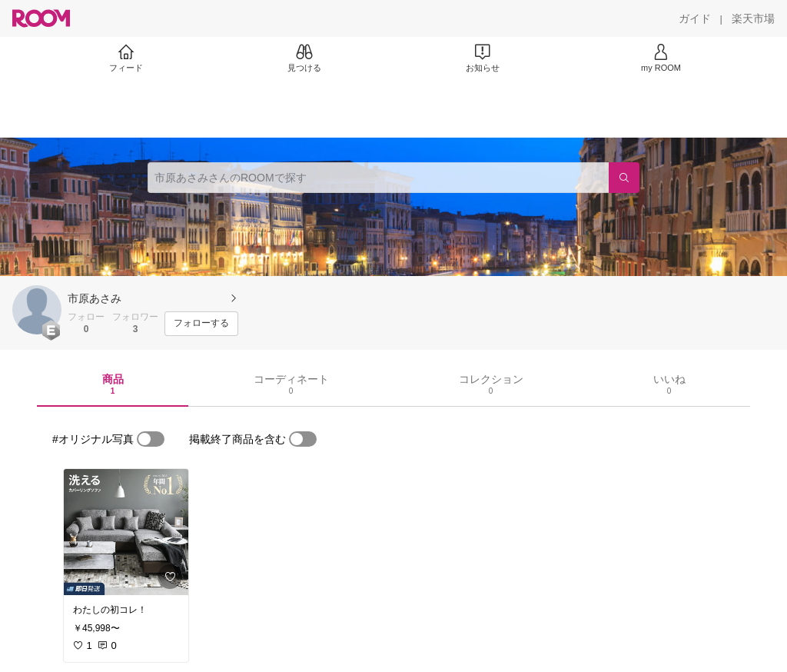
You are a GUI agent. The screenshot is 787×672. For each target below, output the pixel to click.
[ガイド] (695, 18)
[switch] (151, 439)
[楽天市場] (753, 18)
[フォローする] (201, 324)
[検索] (624, 178)
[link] (126, 532)
